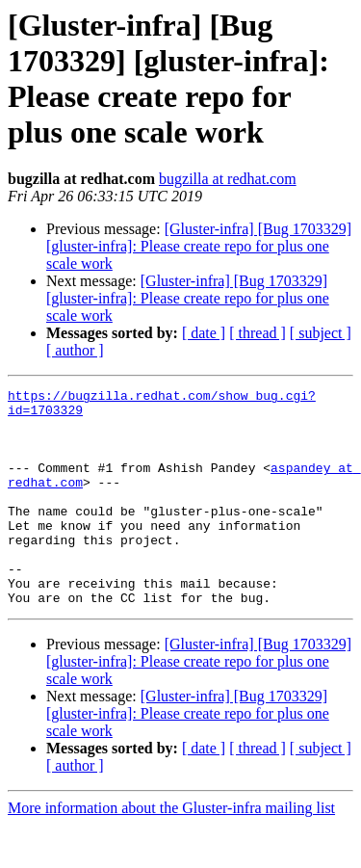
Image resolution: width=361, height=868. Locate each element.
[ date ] (204, 333)
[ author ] (75, 350)
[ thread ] (258, 333)
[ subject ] (321, 333)
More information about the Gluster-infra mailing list (171, 851)
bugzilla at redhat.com (228, 179)
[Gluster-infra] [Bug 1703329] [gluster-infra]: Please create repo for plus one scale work (199, 246)
